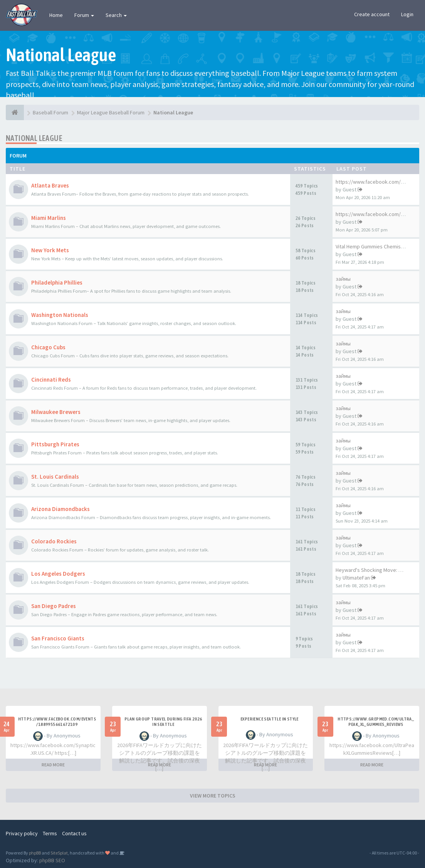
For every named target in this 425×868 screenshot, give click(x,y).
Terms (50, 833)
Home (56, 15)
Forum (84, 15)
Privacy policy (22, 833)
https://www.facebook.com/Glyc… (376, 214)
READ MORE (53, 765)
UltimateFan (356, 578)
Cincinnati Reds (51, 380)
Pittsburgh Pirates (55, 444)
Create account (372, 14)
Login (407, 14)
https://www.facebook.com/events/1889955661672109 (57, 722)
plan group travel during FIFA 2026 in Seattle (163, 722)
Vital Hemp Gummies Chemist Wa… (376, 246)
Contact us (74, 833)
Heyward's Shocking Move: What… (375, 570)
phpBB (35, 853)
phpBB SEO (52, 860)
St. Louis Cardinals (55, 477)
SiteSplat (59, 853)
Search (116, 15)
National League (34, 138)
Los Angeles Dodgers (58, 574)
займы (343, 279)
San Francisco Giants (58, 638)
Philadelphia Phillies (57, 282)
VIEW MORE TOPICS (213, 796)
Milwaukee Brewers (56, 412)
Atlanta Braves (50, 185)
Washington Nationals (60, 315)
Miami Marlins (49, 218)
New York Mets (50, 250)
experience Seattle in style (270, 719)
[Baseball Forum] (15, 112)
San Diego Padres (54, 606)
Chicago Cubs (48, 347)
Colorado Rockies (54, 541)
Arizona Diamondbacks (60, 509)
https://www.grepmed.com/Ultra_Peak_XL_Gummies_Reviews (376, 722)
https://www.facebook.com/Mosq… (377, 182)
